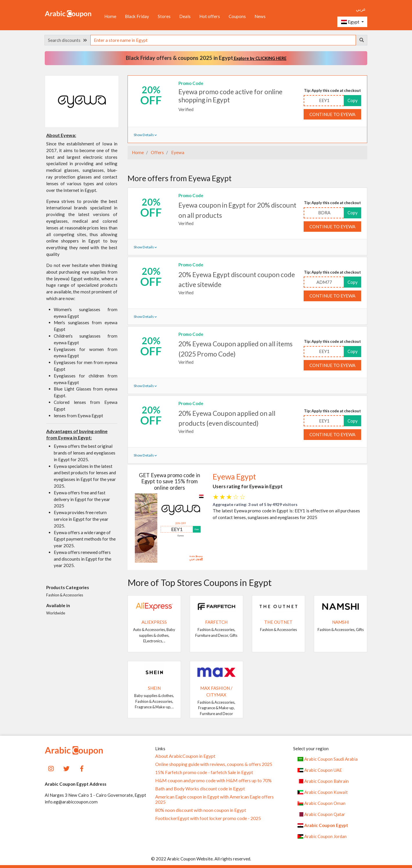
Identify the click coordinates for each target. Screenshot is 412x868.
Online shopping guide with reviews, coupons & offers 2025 (214, 764)
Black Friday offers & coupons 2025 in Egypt (206, 58)
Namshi (341, 622)
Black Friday (137, 16)
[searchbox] (223, 40)
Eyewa (177, 152)
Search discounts (67, 40)
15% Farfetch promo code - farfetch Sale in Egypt (204, 772)
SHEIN (154, 688)
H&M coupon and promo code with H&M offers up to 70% (213, 780)
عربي (361, 9)
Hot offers (210, 16)
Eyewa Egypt (234, 477)
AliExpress (154, 622)
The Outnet (278, 622)
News (260, 16)
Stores (164, 16)
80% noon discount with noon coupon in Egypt (201, 810)
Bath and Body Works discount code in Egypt (200, 789)
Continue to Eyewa (332, 114)
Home (110, 16)
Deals (185, 16)
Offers (157, 152)
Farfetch (216, 622)
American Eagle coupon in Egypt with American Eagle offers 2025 (214, 799)
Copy (353, 100)
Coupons (237, 16)
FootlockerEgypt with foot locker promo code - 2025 (208, 818)
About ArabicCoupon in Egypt (185, 756)
